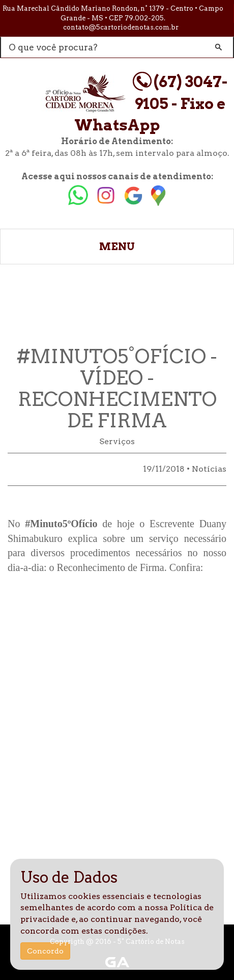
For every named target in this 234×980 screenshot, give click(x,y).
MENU (117, 247)
